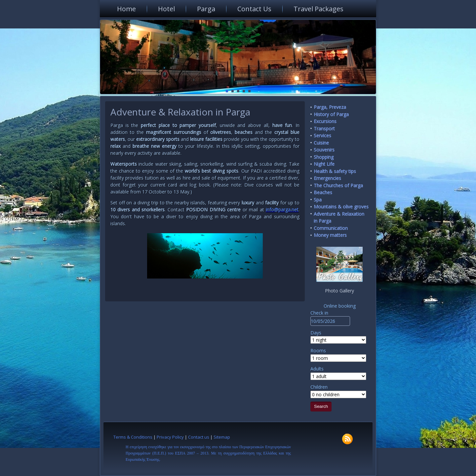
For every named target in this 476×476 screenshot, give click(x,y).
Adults (317, 369)
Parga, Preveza (330, 107)
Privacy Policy (170, 437)
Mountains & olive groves (341, 207)
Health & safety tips (335, 171)
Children (319, 387)
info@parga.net (282, 210)
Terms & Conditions (133, 437)
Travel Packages (318, 9)
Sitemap (222, 437)
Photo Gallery (339, 291)
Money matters (330, 235)
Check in (319, 313)
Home (126, 9)
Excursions (325, 121)
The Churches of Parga (338, 185)
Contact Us (254, 9)
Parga (206, 9)
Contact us (199, 437)
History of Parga (331, 114)
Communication (331, 228)
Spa (318, 200)
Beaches (323, 192)
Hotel (166, 9)
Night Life (324, 164)
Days (316, 333)
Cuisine (321, 143)
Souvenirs (324, 150)
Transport (324, 129)
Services (322, 135)
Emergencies (327, 178)
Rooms (318, 350)
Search (321, 406)
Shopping (324, 157)
